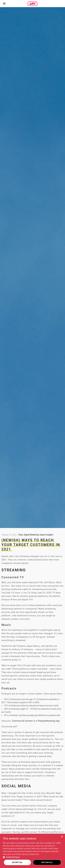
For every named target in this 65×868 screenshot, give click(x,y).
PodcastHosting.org (49, 721)
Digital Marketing (31, 535)
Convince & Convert (22, 721)
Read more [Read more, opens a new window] (34, 854)
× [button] (62, 837)
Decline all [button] (47, 862)
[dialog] (32, 851)
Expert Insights (46, 535)
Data (21, 535)
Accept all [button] (17, 862)
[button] (32, 857)
